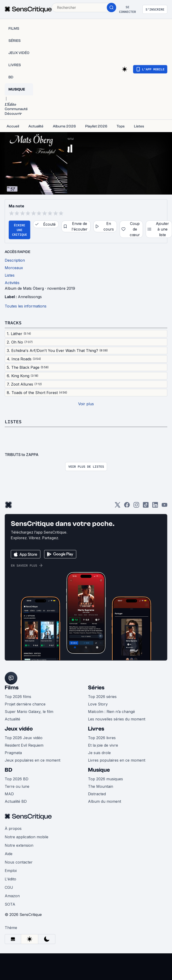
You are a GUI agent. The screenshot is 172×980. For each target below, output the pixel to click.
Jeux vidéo (19, 729)
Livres (96, 729)
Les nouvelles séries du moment (117, 719)
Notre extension (19, 845)
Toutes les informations (26, 306)
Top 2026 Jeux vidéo (24, 738)
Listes (13, 421)
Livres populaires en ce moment (117, 760)
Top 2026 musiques (105, 779)
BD (8, 770)
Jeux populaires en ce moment (32, 760)
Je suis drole (99, 753)
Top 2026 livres (102, 738)
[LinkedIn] (155, 506)
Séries (96, 688)
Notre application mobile (27, 837)
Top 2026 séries (102, 697)
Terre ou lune (17, 786)
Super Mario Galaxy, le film (29, 712)
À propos (13, 828)
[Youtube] (164, 506)
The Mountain (101, 786)
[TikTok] (146, 506)
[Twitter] (118, 506)
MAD (9, 794)
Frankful (68, 139)
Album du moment (105, 801)
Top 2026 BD (17, 779)
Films (12, 688)
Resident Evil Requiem (24, 745)
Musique (99, 770)
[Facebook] (127, 506)
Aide (9, 854)
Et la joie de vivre (103, 745)
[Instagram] (136, 506)
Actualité (12, 719)
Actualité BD (16, 801)
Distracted (97, 794)
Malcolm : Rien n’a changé (111, 712)
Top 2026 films (18, 697)
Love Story (98, 704)
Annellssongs (30, 297)
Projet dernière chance (25, 704)
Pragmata (13, 753)
